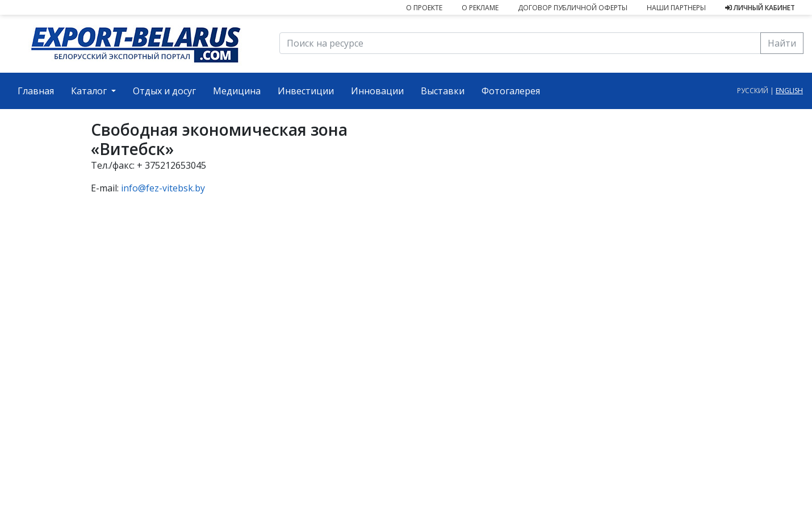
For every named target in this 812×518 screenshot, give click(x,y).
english (789, 91)
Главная (40, 90)
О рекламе (480, 8)
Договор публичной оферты (573, 8)
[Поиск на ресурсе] (520, 43)
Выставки (443, 91)
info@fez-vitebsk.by (163, 188)
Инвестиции (306, 91)
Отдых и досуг (164, 91)
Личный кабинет (760, 8)
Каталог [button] (90, 91)
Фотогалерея (511, 91)
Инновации (377, 91)
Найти (782, 43)
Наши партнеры (676, 8)
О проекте (424, 8)
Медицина (237, 91)
